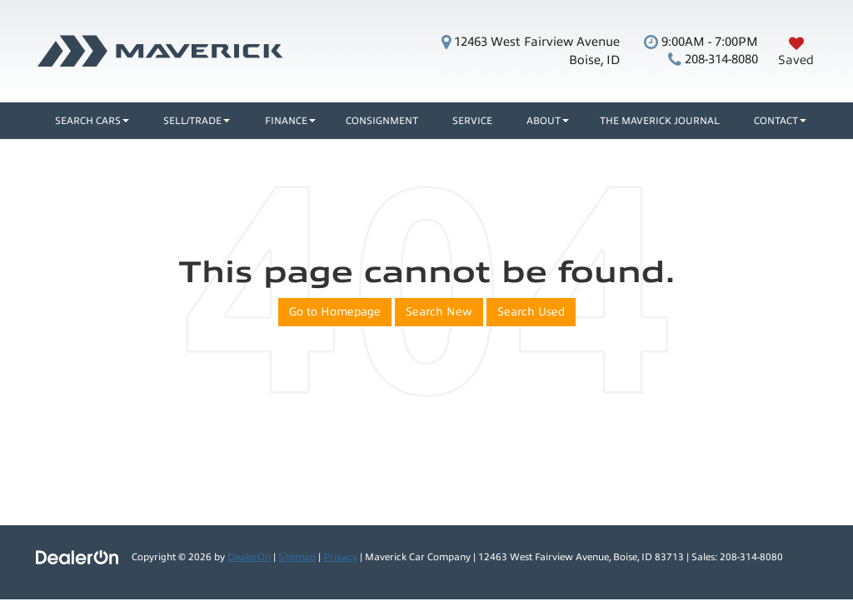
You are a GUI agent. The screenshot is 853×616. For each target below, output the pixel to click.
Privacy (340, 557)
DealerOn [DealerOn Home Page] (249, 557)
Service (472, 121)
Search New (439, 312)
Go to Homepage (335, 312)
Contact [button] (776, 121)
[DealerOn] (77, 556)
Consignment (382, 121)
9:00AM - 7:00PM (701, 42)
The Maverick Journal (660, 121)
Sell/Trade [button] (192, 121)
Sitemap (297, 557)
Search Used (531, 312)
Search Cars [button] (88, 121)
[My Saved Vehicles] (796, 51)
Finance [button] (286, 121)
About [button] (544, 121)
